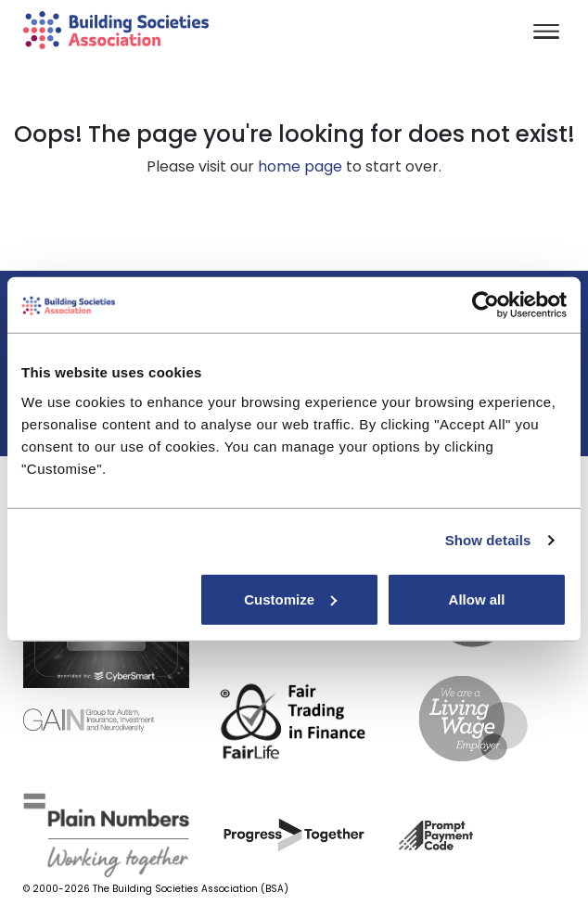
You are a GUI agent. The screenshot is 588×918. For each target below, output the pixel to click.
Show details (488, 540)
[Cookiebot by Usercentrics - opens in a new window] (486, 305)
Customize (290, 599)
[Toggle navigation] (546, 33)
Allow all (477, 599)
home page (300, 166)
